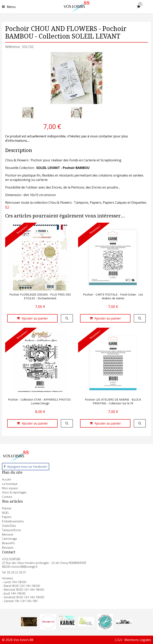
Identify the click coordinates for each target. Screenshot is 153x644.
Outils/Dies (9, 526)
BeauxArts (8, 543)
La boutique (10, 484)
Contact (7, 497)
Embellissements (13, 521)
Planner (7, 508)
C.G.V (119, 640)
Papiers (7, 517)
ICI (7, 207)
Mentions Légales (138, 640)
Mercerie (8, 534)
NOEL (6, 513)
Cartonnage (9, 539)
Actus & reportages (14, 492)
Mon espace (10, 488)
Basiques (8, 547)
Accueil (6, 479)
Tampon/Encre (11, 530)
